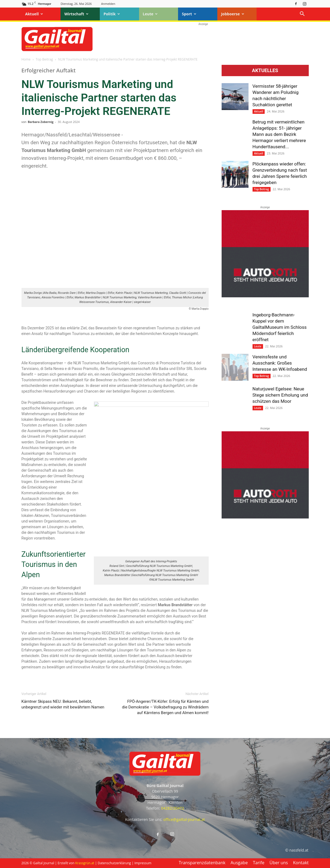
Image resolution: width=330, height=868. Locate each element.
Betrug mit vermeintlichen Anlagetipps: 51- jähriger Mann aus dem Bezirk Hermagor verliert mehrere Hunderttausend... (279, 134)
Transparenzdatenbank (202, 863)
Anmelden (108, 4)
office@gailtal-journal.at (184, 819)
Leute (150, 14)
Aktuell (34, 14)
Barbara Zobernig (41, 122)
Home (26, 59)
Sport (189, 14)
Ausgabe (239, 863)
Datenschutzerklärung (114, 863)
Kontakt (301, 863)
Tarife (259, 863)
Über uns (279, 863)
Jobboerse (233, 14)
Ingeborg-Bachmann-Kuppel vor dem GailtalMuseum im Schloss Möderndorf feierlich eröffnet (280, 327)
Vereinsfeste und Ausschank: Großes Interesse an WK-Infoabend (280, 363)
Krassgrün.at (85, 863)
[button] (302, 14)
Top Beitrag (44, 59)
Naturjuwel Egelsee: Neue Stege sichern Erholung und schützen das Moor (280, 395)
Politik (112, 14)
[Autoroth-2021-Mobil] (265, 296)
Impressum (143, 863)
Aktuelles (265, 70)
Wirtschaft (76, 14)
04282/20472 (173, 808)
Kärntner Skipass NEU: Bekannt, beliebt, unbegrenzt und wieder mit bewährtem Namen (63, 704)
